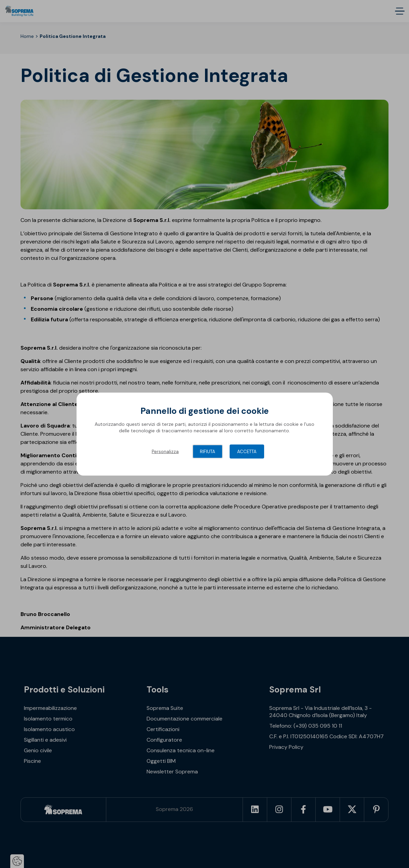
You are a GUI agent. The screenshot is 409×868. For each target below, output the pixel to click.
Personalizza (165, 451)
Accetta (247, 451)
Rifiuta (208, 451)
